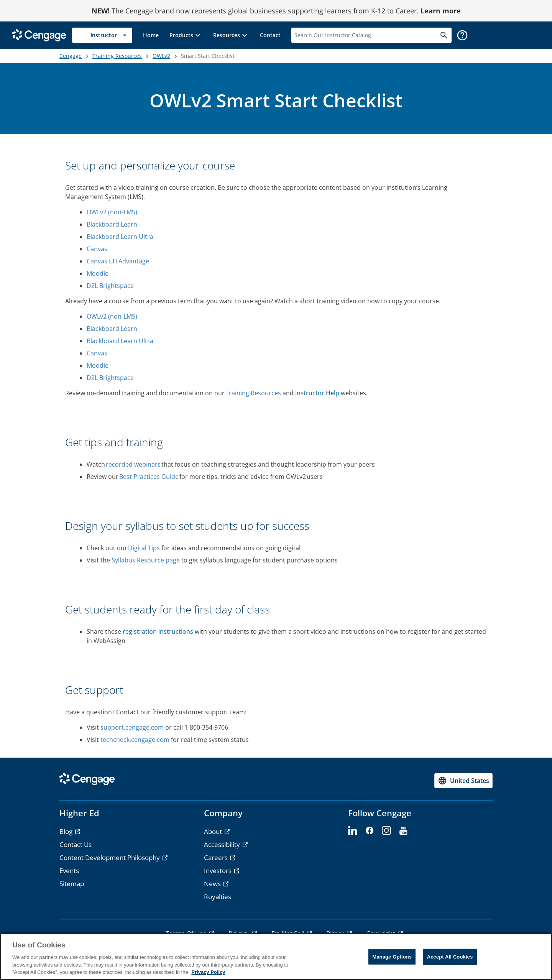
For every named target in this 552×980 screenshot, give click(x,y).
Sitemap (72, 884)
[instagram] (386, 831)
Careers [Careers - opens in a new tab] (217, 857)
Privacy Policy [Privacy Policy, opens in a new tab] (208, 972)
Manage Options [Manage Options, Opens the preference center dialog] (392, 957)
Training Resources (117, 56)
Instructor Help (317, 393)
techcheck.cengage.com (135, 740)
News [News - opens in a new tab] (213, 884)
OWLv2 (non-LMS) (112, 212)
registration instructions (158, 631)
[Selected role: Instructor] (102, 35)
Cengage (71, 56)
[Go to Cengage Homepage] (39, 35)
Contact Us (76, 844)
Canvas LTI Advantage (118, 261)
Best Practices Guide (149, 477)
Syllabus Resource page (146, 560)
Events (69, 871)
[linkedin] (353, 831)
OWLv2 (161, 56)
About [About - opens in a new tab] (214, 831)
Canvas (97, 249)
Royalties (218, 897)
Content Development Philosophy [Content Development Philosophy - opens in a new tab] (110, 857)
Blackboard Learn (112, 224)
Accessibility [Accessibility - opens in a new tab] (223, 844)
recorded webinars (133, 464)
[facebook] (370, 831)
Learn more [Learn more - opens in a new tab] (441, 11)
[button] (186, 35)
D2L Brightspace (111, 286)
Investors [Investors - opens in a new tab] (219, 871)
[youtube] (403, 831)
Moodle (98, 273)
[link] (151, 35)
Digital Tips (144, 548)
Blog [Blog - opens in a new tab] (67, 831)
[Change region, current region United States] (463, 781)
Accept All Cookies (450, 957)
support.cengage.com (132, 727)
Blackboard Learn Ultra (120, 237)
